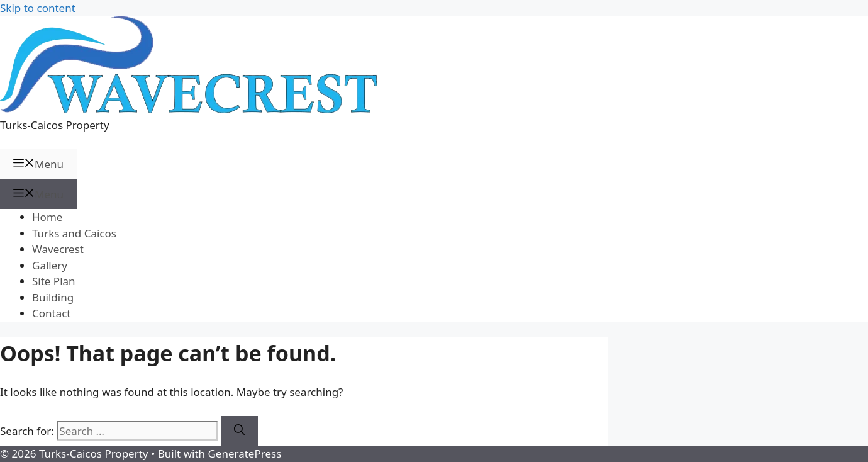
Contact (52, 313)
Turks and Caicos (74, 233)
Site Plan (54, 281)
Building (53, 297)
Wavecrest (58, 249)
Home (47, 217)
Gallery (50, 265)
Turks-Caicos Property (55, 125)
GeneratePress (244, 454)
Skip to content (38, 8)
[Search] (239, 431)
